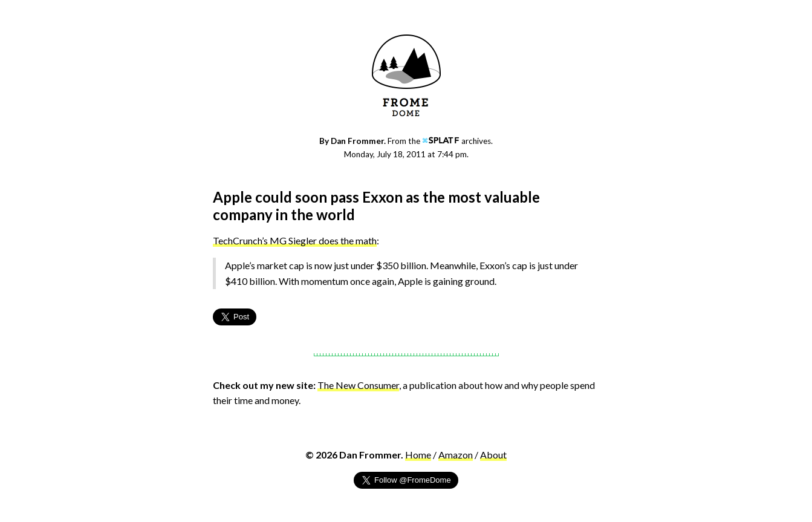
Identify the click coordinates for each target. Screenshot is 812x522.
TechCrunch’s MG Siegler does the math (295, 240)
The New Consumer (358, 385)
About (493, 455)
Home (418, 455)
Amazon (456, 455)
